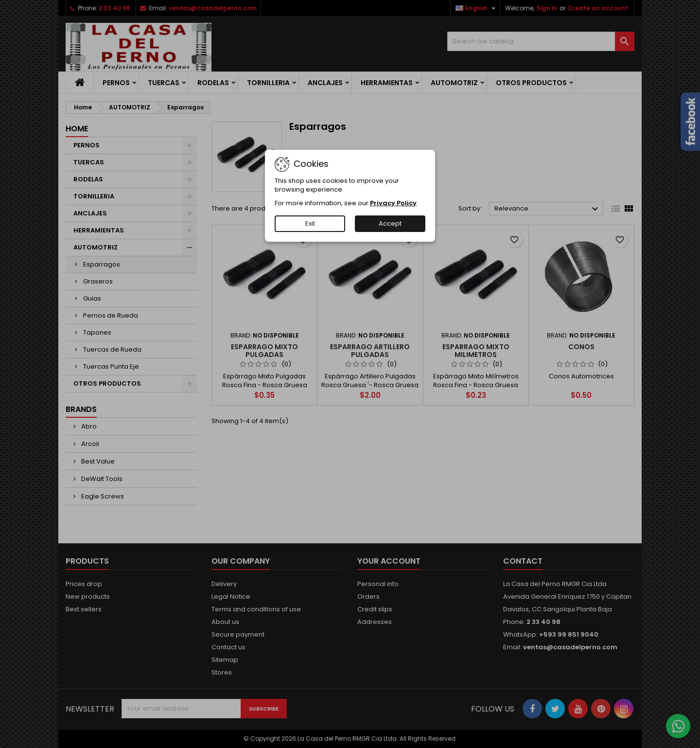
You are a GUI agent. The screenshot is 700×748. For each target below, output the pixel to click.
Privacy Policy (393, 203)
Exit (310, 223)
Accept (390, 223)
